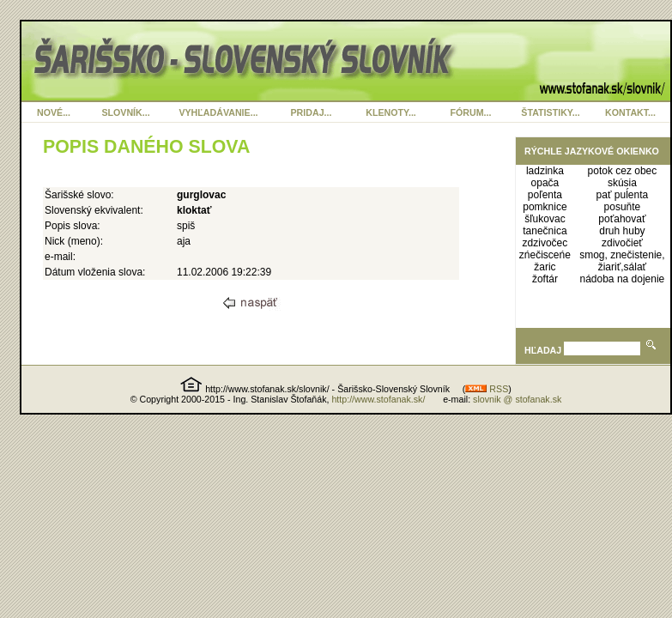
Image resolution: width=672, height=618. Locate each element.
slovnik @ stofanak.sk (517, 399)
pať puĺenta (623, 195)
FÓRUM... (471, 112)
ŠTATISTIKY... (550, 112)
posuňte (623, 207)
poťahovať (622, 219)
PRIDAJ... (312, 112)
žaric (545, 267)
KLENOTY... (391, 112)
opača (545, 183)
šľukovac (545, 219)
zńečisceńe (545, 255)
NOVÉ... (54, 112)
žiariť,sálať (622, 267)
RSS (487, 389)
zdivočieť (622, 243)
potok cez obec (623, 171)
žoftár (545, 279)
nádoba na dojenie (623, 279)
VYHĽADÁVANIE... (218, 112)
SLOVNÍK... (125, 112)
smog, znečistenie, (622, 255)
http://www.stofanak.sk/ (378, 399)
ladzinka (545, 171)
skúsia (622, 183)
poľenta (545, 195)
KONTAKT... (630, 112)
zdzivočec (545, 243)
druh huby (622, 231)
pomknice (545, 207)
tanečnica (545, 231)
